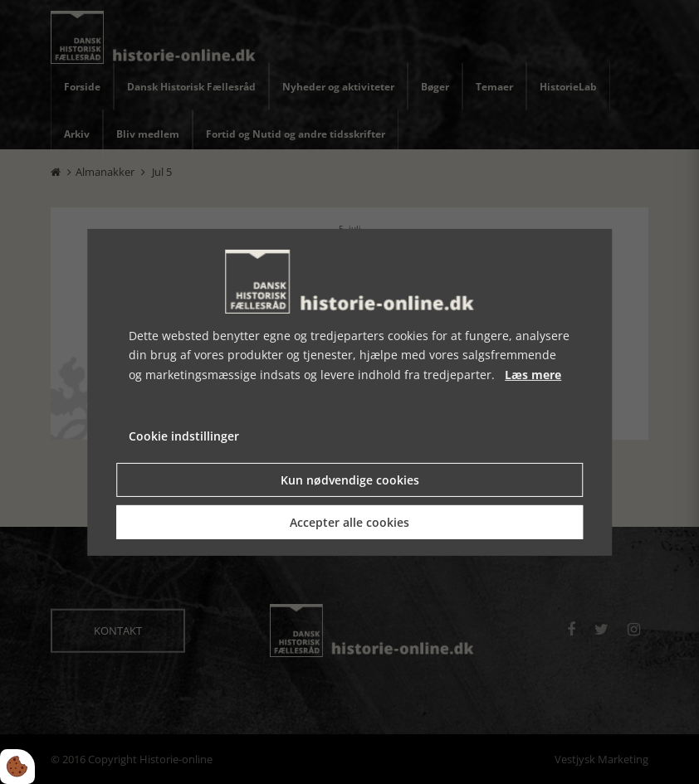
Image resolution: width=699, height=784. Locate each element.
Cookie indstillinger (184, 436)
